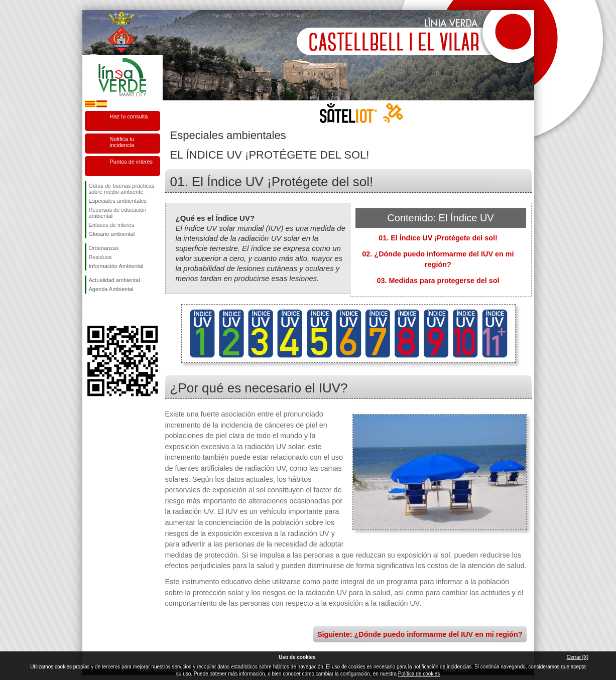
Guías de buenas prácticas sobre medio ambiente (122, 189)
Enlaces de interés (112, 225)
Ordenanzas (104, 248)
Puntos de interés (132, 162)
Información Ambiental (116, 266)
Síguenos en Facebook (91, 310)
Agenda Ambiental (111, 289)
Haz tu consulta (129, 116)
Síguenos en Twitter (107, 310)
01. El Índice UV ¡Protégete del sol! (438, 238)
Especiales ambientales (118, 201)
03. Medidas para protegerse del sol (438, 281)
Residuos (100, 257)
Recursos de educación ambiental (118, 213)
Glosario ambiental (112, 234)
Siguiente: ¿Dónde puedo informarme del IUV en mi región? (420, 634)
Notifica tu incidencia (122, 142)
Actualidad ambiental (114, 280)
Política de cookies (419, 674)
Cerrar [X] (578, 657)
